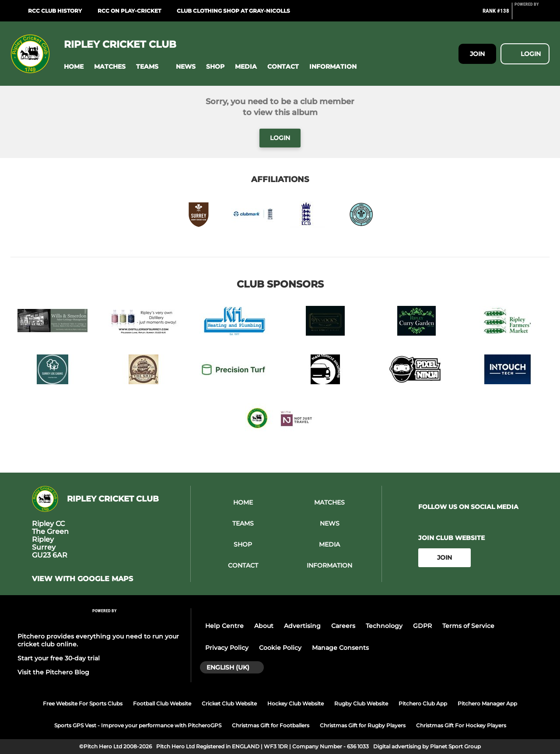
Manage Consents (340, 648)
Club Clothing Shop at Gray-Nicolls (233, 11)
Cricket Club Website (229, 703)
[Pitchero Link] (532, 14)
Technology (384, 626)
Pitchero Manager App (487, 703)
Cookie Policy (280, 648)
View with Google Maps (82, 579)
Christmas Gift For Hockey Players (461, 725)
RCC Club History (55, 11)
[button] (74, 67)
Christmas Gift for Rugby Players (363, 725)
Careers (343, 626)
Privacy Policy (227, 648)
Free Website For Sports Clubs (83, 703)
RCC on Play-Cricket (129, 11)
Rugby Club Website (361, 703)
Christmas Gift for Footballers (271, 725)
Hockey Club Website (296, 703)
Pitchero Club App (423, 703)
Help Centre (224, 626)
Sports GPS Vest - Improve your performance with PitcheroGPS (138, 725)
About (264, 626)
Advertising (302, 626)
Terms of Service (468, 626)
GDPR (422, 626)
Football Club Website (162, 703)
